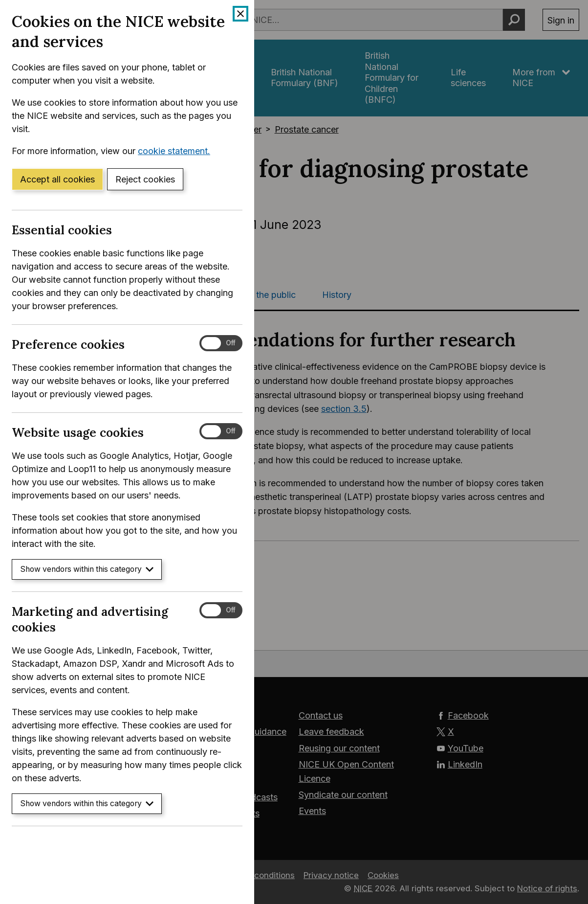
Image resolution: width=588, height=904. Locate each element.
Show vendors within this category (87, 569)
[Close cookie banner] (240, 14)
